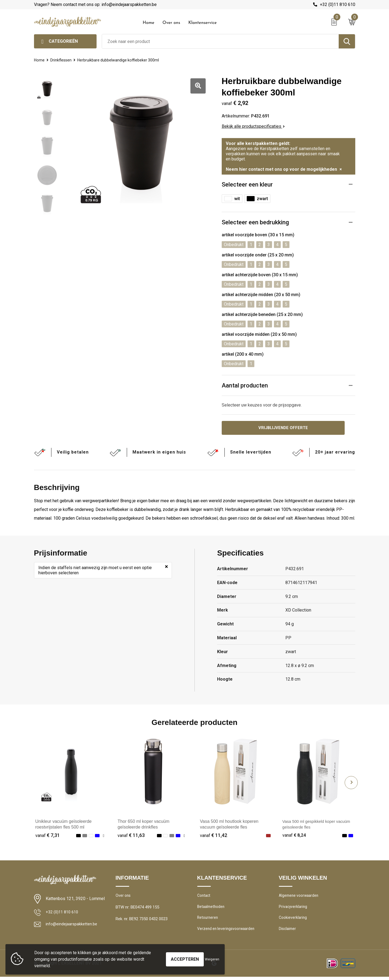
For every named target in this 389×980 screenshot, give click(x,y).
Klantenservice (203, 23)
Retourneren (208, 920)
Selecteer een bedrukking (255, 222)
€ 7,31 (48, 836)
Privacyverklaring (294, 908)
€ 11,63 (131, 836)
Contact (204, 897)
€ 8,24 (295, 836)
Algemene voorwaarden (300, 897)
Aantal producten (245, 385)
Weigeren (212, 959)
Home (149, 23)
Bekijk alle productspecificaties (253, 126)
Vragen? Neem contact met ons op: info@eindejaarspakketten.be (95, 4)
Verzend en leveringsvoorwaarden (228, 932)
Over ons (171, 23)
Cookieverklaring (294, 920)
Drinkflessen (62, 60)
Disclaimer (288, 932)
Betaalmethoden (212, 908)
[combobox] (220, 41)
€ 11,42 (214, 836)
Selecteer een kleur (247, 184)
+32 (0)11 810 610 (338, 4)
